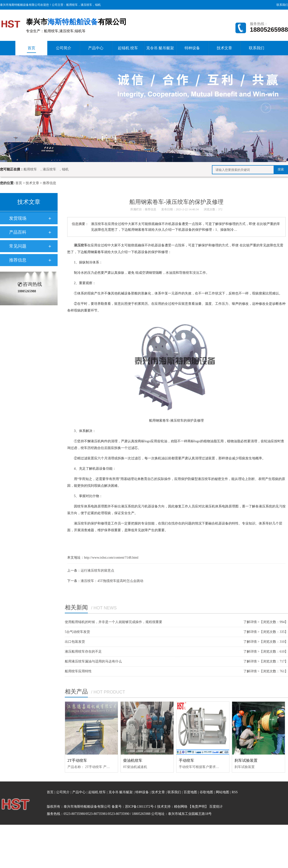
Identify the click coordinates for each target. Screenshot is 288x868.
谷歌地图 (206, 792)
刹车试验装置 (246, 760)
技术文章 (224, 48)
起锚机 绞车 (128, 48)
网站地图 (223, 792)
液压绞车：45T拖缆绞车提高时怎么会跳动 (112, 581)
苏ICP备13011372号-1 (141, 807)
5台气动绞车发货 (77, 632)
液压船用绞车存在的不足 (83, 652)
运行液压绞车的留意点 (97, 571)
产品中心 (96, 48)
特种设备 (192, 48)
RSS (235, 792)
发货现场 (18, 218)
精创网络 (181, 807)
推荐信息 (49, 183)
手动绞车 (186, 760)
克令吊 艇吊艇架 (160, 48)
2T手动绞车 (77, 760)
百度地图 (190, 792)
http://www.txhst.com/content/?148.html (111, 558)
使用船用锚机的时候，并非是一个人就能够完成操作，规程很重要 (114, 622)
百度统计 (216, 807)
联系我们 (282, 5)
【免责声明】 (198, 807)
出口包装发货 (75, 642)
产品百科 (18, 232)
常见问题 (18, 246)
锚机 (98, 5)
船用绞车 (72, 5)
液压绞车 (86, 5)
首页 (31, 49)
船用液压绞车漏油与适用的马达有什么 (93, 661)
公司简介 (64, 48)
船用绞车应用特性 (78, 671)
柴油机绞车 (133, 760)
